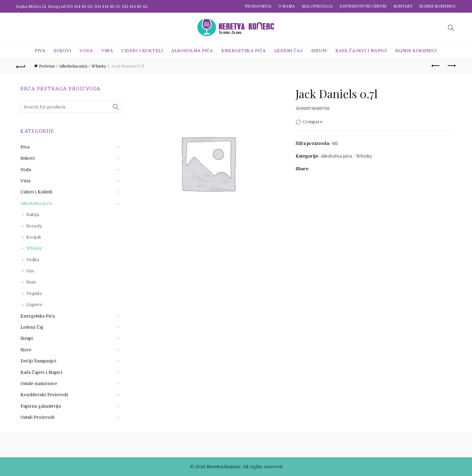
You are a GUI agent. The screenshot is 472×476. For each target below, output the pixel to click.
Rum (31, 282)
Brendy (34, 226)
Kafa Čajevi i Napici (361, 51)
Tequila (34, 293)
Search (116, 107)
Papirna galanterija (41, 406)
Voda (86, 51)
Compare (312, 122)
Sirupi (319, 51)
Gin (30, 271)
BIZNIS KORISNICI (438, 6)
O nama (287, 6)
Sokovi (62, 51)
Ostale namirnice (39, 384)
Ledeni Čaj (289, 51)
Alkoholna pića (192, 51)
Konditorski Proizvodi (44, 395)
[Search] (451, 28)
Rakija (33, 215)
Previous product (436, 66)
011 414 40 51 (107, 6)
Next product (451, 66)
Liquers (34, 305)
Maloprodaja (317, 6)
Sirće (26, 350)
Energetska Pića (244, 51)
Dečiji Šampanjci (38, 361)
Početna (47, 66)
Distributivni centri (363, 6)
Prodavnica (258, 6)
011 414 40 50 (80, 6)
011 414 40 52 (135, 6)
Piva (40, 51)
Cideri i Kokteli (142, 51)
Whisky (99, 66)
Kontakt (403, 6)
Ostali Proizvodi (37, 417)
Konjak (34, 237)
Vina (107, 51)
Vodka (33, 260)
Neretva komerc (224, 467)
